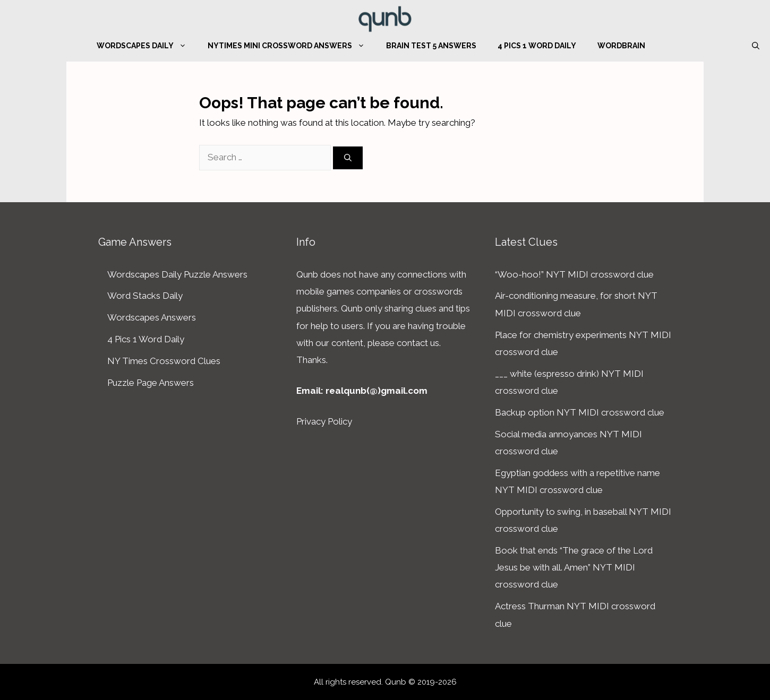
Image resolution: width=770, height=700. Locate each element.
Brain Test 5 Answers (431, 46)
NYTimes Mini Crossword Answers (292, 46)
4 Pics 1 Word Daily (537, 46)
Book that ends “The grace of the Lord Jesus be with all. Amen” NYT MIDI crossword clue (574, 568)
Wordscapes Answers (152, 317)
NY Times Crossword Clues (164, 361)
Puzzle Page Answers (151, 383)
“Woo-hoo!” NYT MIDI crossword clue (574, 274)
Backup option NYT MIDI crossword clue (580, 412)
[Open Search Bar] (756, 46)
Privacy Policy (324, 421)
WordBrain (621, 46)
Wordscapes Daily (147, 46)
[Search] (348, 158)
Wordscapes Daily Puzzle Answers (177, 274)
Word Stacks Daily (145, 296)
